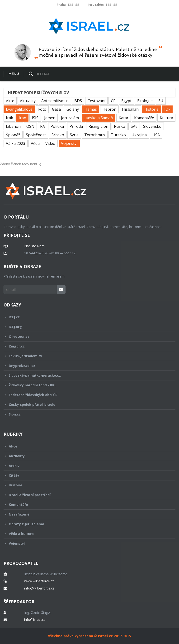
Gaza (56, 109)
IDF (167, 109)
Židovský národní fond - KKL (86, 385)
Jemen (50, 118)
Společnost (36, 135)
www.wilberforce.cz (39, 581)
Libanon (13, 126)
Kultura (166, 118)
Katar (124, 118)
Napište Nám (34, 246)
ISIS (35, 118)
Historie (151, 109)
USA (156, 135)
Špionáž (13, 135)
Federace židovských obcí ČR (86, 395)
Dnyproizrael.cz (86, 366)
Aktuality (28, 101)
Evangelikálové (19, 109)
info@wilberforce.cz (39, 588)
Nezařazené (86, 514)
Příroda (76, 126)
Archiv (86, 466)
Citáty (86, 475)
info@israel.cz (35, 620)
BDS (78, 101)
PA (42, 126)
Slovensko (152, 126)
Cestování (96, 101)
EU (161, 101)
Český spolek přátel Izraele (86, 404)
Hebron (109, 109)
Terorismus (95, 135)
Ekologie (145, 101)
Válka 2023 (16, 143)
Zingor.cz (86, 346)
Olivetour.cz (86, 336)
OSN (30, 126)
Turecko (118, 135)
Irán (22, 118)
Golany (73, 109)
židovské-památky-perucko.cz (86, 375)
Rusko (120, 126)
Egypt (126, 101)
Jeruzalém (70, 118)
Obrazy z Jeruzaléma (86, 524)
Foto (42, 109)
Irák (9, 118)
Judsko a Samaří (99, 118)
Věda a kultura (86, 534)
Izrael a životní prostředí (86, 495)
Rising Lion (98, 126)
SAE (134, 126)
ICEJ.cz (86, 317)
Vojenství (69, 143)
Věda (35, 143)
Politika (57, 126)
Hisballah (130, 109)
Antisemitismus (55, 101)
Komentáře (144, 118)
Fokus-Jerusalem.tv (86, 356)
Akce (10, 101)
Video (50, 143)
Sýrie (74, 135)
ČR (113, 101)
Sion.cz (86, 414)
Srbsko (58, 135)
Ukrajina (139, 135)
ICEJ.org (86, 327)
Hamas (91, 109)
